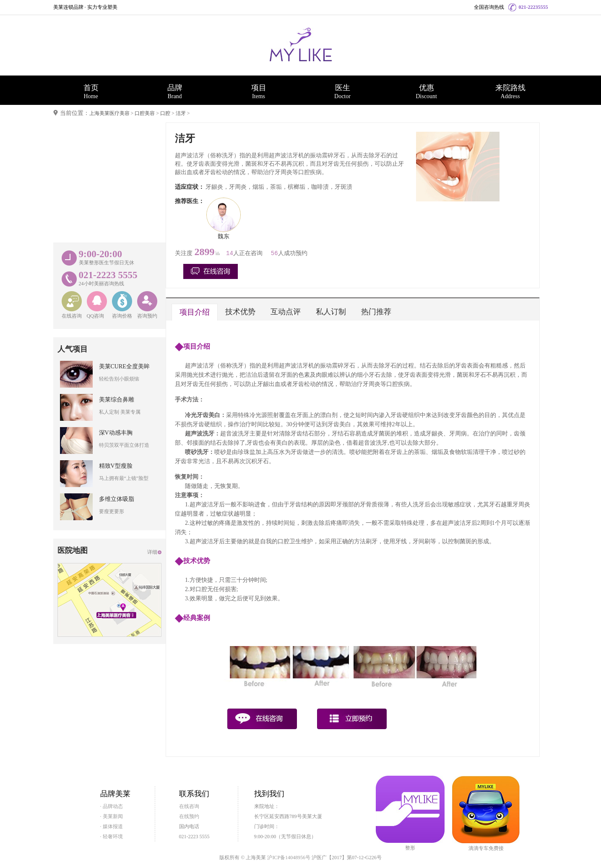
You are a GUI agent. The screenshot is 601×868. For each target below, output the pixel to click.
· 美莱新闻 (112, 816)
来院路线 (510, 91)
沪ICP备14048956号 (289, 858)
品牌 (175, 91)
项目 (259, 91)
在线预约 (189, 816)
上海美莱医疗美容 (109, 113)
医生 (343, 91)
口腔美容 (145, 113)
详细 (152, 552)
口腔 (165, 113)
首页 (91, 91)
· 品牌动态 (112, 806)
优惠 (427, 91)
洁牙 (181, 113)
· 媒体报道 (112, 826)
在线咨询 (189, 806)
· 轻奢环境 (112, 837)
